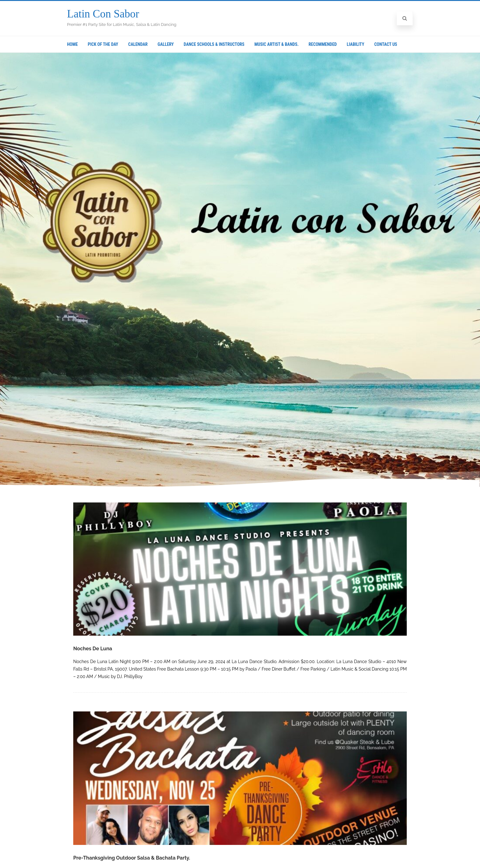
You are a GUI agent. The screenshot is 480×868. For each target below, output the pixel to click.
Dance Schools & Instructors (214, 44)
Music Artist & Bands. (276, 44)
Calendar (138, 44)
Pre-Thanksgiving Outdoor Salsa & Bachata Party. (132, 858)
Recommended (323, 44)
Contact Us (386, 44)
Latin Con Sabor (103, 14)
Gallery (166, 44)
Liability (355, 44)
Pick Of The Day (103, 44)
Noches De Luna (93, 649)
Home (72, 44)
